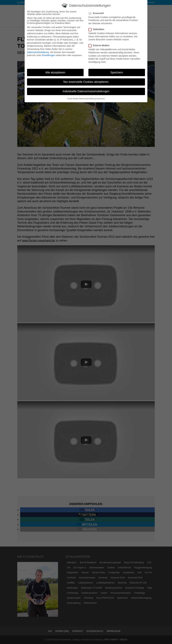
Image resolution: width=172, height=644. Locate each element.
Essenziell (97, 12)
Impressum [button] (101, 98)
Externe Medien (100, 44)
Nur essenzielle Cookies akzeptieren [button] (86, 81)
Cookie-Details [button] (73, 98)
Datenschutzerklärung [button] (87, 98)
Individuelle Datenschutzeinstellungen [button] (86, 90)
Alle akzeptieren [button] (55, 71)
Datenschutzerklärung (38, 51)
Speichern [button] (117, 71)
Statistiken (98, 28)
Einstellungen (49, 54)
